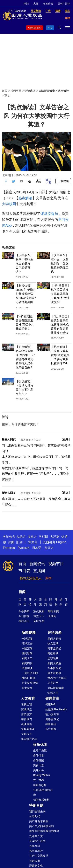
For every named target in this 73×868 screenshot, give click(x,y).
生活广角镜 (40, 750)
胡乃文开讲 (52, 714)
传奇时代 (35, 816)
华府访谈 (27, 668)
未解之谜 (26, 704)
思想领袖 (53, 658)
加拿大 (32, 537)
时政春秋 (53, 653)
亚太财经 (27, 688)
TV (51, 28)
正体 (60, 4)
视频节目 (16, 91)
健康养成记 (52, 719)
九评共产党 (36, 836)
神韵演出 (24, 621)
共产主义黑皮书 (39, 856)
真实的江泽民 (37, 841)
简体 (68, 4)
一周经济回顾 (30, 673)
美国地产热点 (29, 739)
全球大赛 (39, 621)
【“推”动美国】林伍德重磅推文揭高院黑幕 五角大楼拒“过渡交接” (61, 294)
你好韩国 (39, 760)
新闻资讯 (37, 564)
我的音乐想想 (41, 800)
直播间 (39, 571)
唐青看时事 (54, 673)
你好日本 (39, 755)
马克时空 (53, 683)
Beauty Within (41, 775)
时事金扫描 (54, 648)
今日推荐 (24, 616)
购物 (48, 578)
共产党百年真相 (39, 821)
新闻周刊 (27, 663)
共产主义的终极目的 (41, 826)
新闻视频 (29, 633)
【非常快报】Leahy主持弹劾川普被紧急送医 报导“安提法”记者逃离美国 (26, 294)
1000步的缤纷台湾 (43, 792)
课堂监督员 (49, 214)
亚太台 (33, 542)
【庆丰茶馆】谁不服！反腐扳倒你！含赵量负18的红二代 (60, 263)
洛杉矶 (43, 537)
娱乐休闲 (40, 745)
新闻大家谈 (54, 639)
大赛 (36, 4)
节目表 (24, 571)
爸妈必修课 (28, 729)
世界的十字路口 (57, 678)
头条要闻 (24, 611)
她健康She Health (56, 709)
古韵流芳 (26, 714)
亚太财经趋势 (30, 683)
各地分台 (48, 4)
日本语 (37, 548)
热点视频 (39, 611)
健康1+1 (50, 704)
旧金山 (21, 542)
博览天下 (39, 616)
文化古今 (26, 734)
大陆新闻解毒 (47, 91)
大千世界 (39, 780)
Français (9, 548)
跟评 (66, 439)
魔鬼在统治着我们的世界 (44, 831)
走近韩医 (51, 729)
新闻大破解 (54, 663)
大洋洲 (55, 537)
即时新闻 (54, 611)
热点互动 (53, 644)
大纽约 (21, 537)
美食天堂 (39, 765)
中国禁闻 (27, 648)
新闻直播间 (35, 28)
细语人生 (53, 693)
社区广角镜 (28, 678)
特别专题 (36, 805)
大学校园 (9, 204)
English (61, 542)
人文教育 (28, 698)
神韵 (26, 4)
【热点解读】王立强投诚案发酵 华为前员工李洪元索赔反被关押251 (60, 355)
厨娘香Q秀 (40, 785)
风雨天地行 (36, 851)
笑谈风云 (26, 709)
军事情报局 (54, 668)
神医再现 (51, 724)
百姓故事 (35, 861)
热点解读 (63, 91)
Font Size (38, 181)
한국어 (49, 548)
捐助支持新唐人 (31, 578)
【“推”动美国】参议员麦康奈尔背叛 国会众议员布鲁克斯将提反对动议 (61, 324)
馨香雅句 (26, 719)
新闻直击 (27, 658)
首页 (5, 91)
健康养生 (52, 698)
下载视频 (63, 181)
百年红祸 (35, 846)
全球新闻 (27, 639)
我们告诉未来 (37, 811)
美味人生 (39, 770)
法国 (11, 542)
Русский (23, 548)
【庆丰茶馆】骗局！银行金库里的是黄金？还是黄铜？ (24, 263)
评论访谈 (30, 91)
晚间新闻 (27, 653)
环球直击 (27, 644)
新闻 (22, 592)
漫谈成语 (26, 724)
